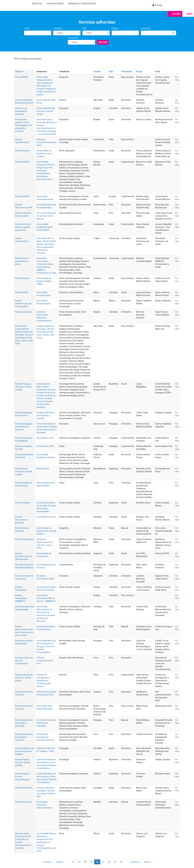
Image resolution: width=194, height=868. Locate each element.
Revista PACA (21, 292)
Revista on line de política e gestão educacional (23, 227)
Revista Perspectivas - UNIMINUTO (22, 598)
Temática (58, 28)
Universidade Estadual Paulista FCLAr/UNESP (44, 227)
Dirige (139, 72)
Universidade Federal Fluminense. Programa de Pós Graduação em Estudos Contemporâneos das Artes (46, 842)
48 (85, 862)
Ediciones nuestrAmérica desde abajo (46, 142)
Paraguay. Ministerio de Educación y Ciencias (46, 415)
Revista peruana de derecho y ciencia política (24, 678)
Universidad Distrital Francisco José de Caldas (46, 111)
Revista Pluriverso (23, 802)
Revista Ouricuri (22, 278)
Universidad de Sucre (46, 517)
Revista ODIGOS (22, 196)
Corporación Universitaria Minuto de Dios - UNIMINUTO (46, 598)
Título (27, 28)
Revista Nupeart (22, 151)
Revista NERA (21, 77)
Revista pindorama (24, 788)
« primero (47, 862)
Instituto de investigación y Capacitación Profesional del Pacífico (43, 681)
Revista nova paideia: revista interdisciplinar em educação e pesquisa (24, 125)
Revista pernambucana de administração (24, 556)
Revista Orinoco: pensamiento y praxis (22, 261)
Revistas (37, 4)
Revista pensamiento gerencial (21, 520)
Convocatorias (55, 4)
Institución (146, 28)
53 (115, 862)
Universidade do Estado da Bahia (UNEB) (44, 281)
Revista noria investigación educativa (21, 111)
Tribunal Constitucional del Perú (45, 661)
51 (103, 862)
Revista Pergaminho (24, 539)
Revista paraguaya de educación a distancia (24, 427)
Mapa (190, 14)
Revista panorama (24, 312)
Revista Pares (43, 469)
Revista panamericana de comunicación (23, 304)
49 (91, 862)
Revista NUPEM (22, 162)
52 (109, 862)
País (84, 28)
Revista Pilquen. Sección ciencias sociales (23, 762)
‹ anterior (59, 862)
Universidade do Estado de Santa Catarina (44, 154)
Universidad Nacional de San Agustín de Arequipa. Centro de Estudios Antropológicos (46, 646)
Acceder (157, 5)
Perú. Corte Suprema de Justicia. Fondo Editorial (46, 216)
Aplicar (103, 42)
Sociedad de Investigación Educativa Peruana (45, 737)
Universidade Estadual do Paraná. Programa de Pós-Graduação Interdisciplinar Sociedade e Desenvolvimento (46, 171)
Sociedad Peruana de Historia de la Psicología (46, 723)
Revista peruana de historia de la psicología (24, 723)
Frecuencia (73, 38)
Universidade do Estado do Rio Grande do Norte (46, 531)
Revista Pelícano (23, 503)
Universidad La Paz (45, 438)
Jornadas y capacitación (82, 4)
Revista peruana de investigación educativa (24, 737)
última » (148, 862)
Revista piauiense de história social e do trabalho (25, 751)
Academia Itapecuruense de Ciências (45, 542)
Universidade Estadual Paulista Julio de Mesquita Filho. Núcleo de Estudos (45, 83)
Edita (158, 72)
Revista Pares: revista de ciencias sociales (24, 472)
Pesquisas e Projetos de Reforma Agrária (46, 92)
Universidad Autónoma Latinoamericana (44, 805)
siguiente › (136, 862)
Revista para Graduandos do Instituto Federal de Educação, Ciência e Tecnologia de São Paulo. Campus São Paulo (24, 335)
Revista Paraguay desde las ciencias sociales (23, 387)
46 (73, 862)
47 (79, 862)
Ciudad (115, 28)
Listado (177, 14)
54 (121, 862)
